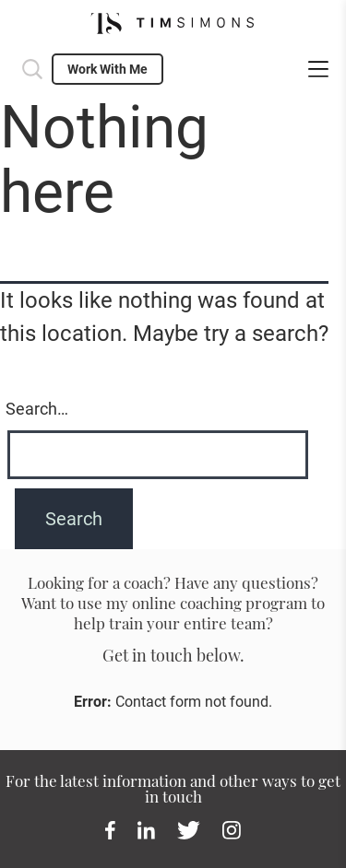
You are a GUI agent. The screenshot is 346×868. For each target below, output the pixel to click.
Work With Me (107, 69)
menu (318, 69)
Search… (37, 409)
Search (32, 69)
